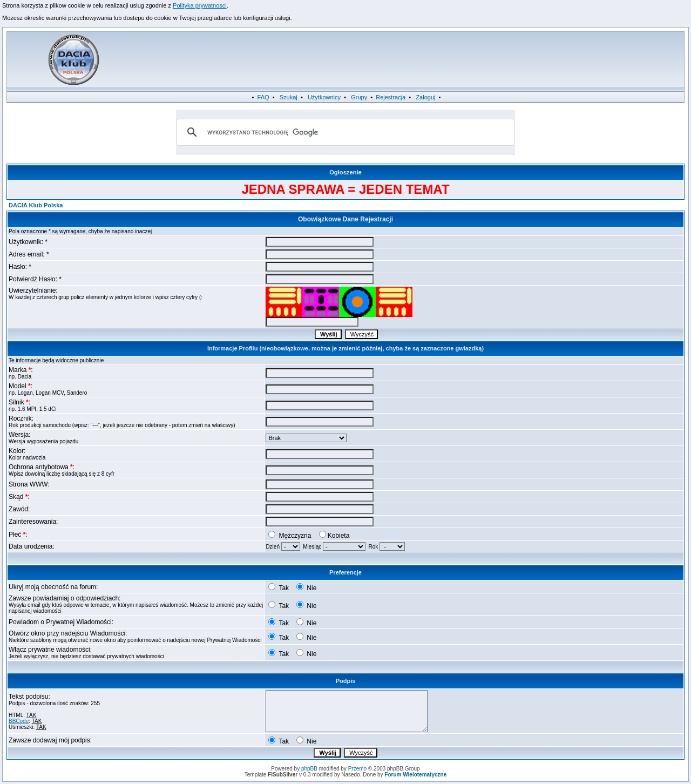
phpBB (309, 769)
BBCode (19, 721)
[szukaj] (344, 132)
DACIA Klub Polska (36, 205)
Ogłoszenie (345, 172)
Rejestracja (391, 97)
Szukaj (289, 97)
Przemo (357, 769)
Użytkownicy (324, 97)
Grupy (359, 97)
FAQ (263, 97)
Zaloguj (425, 97)
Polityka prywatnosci (200, 5)
